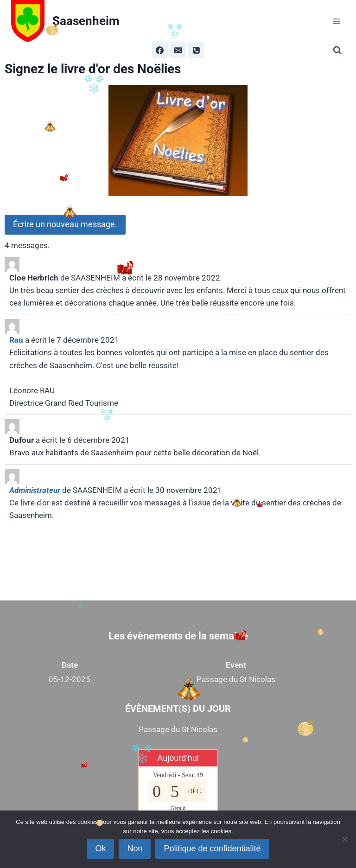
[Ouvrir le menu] (336, 21)
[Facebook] (160, 50)
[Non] (344, 839)
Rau (16, 340)
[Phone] (196, 50)
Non (135, 849)
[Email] (178, 50)
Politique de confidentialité (212, 849)
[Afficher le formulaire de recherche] (339, 50)
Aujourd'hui (178, 758)
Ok (100, 849)
